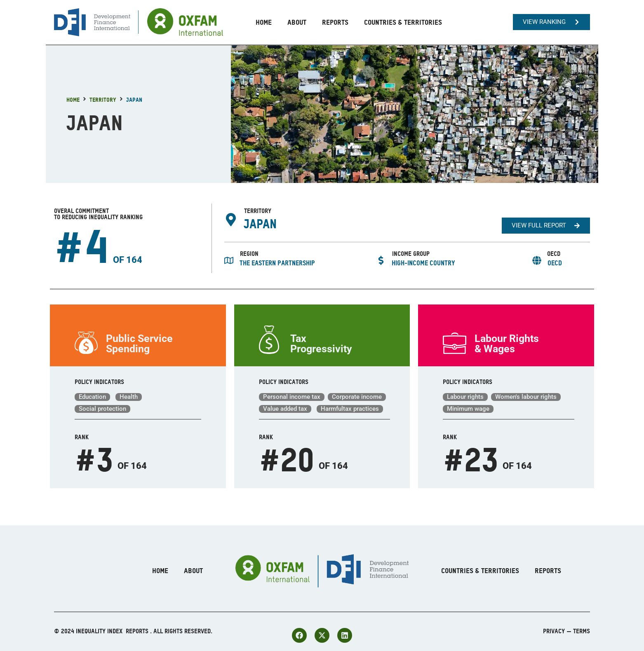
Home (264, 22)
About (297, 22)
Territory (103, 100)
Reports (335, 22)
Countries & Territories (403, 22)
